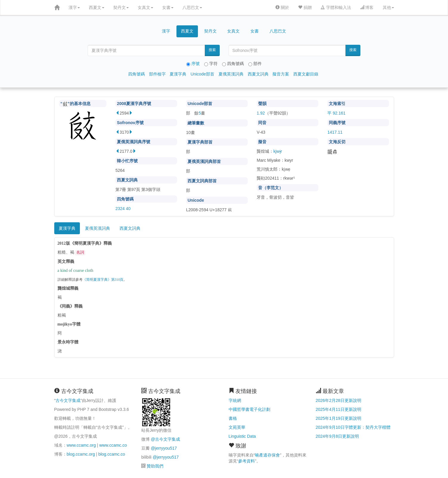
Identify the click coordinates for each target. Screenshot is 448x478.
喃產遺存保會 (267, 455)
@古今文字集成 (165, 439)
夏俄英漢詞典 (231, 74)
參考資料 (247, 461)
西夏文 (97, 7)
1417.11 (335, 132)
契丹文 (121, 7)
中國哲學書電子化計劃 (249, 409)
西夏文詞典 (258, 74)
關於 (282, 7)
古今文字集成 (68, 400)
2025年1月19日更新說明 (338, 418)
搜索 (212, 50)
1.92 (261, 113)
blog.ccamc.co (112, 454)
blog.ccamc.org (81, 454)
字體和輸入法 (336, 7)
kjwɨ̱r (278, 151)
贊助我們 (155, 466)
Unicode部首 (202, 74)
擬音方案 (281, 74)
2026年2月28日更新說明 (338, 400)
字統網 (235, 400)
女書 (168, 7)
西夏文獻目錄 (306, 74)
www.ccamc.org (81, 445)
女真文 (145, 7)
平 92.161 (336, 113)
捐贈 (305, 7)
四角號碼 (137, 74)
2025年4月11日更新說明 (338, 409)
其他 (388, 7)
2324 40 (123, 209)
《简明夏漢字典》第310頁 (103, 280)
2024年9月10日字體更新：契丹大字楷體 (353, 427)
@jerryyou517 (164, 448)
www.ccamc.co (113, 445)
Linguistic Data (242, 436)
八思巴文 (192, 7)
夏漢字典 (178, 74)
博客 (367, 7)
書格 (233, 418)
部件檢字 (157, 74)
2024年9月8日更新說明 (337, 436)
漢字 (74, 7)
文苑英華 (237, 427)
